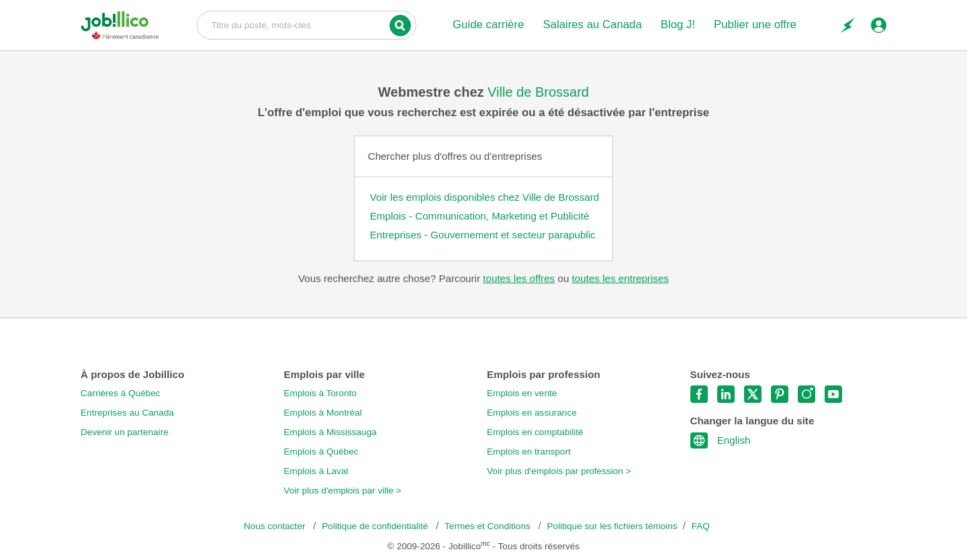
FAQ (701, 526)
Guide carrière (488, 25)
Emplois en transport (529, 452)
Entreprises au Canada (127, 413)
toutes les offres (519, 278)
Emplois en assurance (532, 413)
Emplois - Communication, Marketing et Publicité (480, 216)
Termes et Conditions (489, 526)
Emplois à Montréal (323, 413)
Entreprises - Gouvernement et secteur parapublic (483, 235)
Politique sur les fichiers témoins (612, 526)
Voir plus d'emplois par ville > (343, 491)
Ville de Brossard (538, 92)
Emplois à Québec (321, 452)
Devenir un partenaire (125, 432)
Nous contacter (276, 526)
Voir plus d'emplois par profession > (559, 471)
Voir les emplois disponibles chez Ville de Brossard (485, 197)
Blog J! (678, 25)
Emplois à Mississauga (330, 432)
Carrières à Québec (121, 393)
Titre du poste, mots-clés (307, 24)
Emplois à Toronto (321, 393)
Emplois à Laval (316, 471)
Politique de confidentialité (376, 526)
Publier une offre (755, 25)
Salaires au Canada (592, 25)
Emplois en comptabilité (535, 432)
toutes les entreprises (620, 278)
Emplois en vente (522, 393)
